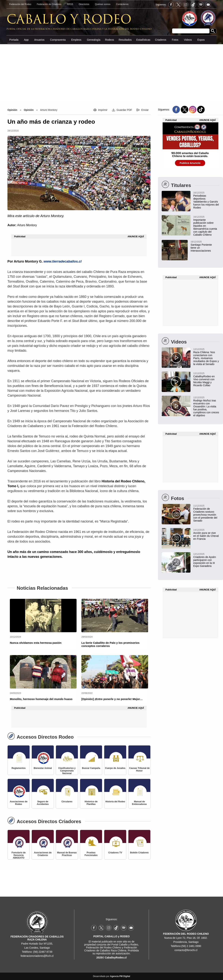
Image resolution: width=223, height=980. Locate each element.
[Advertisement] (111, 72)
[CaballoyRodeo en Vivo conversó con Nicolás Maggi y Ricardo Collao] (190, 379)
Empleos (76, 40)
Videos (188, 40)
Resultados (125, 40)
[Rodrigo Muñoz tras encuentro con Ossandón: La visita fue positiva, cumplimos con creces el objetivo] (190, 406)
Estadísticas (143, 40)
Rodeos (109, 40)
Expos (201, 40)
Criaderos (161, 40)
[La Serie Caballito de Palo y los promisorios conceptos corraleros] (115, 616)
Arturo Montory (49, 110)
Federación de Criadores (49, 4)
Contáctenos (122, 4)
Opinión (12, 110)
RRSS (70, 4)
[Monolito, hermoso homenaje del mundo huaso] (43, 672)
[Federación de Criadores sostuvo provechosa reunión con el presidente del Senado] (190, 513)
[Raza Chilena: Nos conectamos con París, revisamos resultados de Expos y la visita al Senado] (190, 356)
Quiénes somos (103, 4)
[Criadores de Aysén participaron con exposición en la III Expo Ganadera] (190, 560)
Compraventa (58, 40)
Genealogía (94, 40)
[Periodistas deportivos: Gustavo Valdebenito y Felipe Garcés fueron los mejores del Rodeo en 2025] (190, 200)
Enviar (145, 110)
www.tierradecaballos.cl (62, 261)
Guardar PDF (124, 110)
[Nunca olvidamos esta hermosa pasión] (43, 616)
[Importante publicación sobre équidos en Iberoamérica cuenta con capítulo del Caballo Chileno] (190, 226)
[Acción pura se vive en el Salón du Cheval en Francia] (190, 534)
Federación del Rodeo (20, 4)
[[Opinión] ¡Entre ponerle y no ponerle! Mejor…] (115, 672)
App (26, 40)
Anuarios (39, 40)
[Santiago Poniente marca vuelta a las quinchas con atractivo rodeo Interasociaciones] (188, 246)
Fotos (175, 40)
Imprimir (103, 110)
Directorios (84, 4)
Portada (14, 40)
